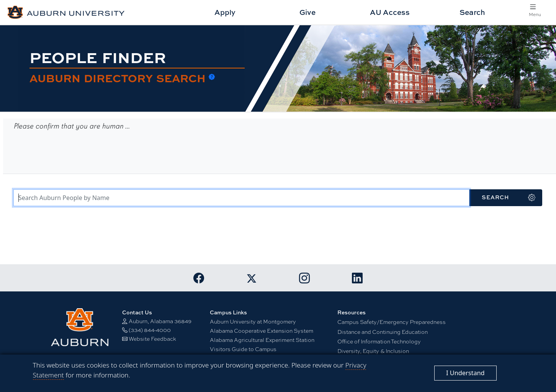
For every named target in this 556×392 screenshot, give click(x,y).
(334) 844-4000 (150, 330)
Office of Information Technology (379, 341)
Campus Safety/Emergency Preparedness (392, 322)
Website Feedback (152, 338)
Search (472, 12)
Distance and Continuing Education (383, 332)
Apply (225, 12)
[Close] (465, 373)
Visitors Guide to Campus (243, 349)
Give (307, 12)
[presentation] (71, 152)
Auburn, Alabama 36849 (160, 321)
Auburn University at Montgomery (253, 321)
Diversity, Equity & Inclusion (373, 351)
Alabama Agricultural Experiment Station (262, 340)
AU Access (390, 12)
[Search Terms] (241, 198)
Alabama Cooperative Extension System (262, 330)
